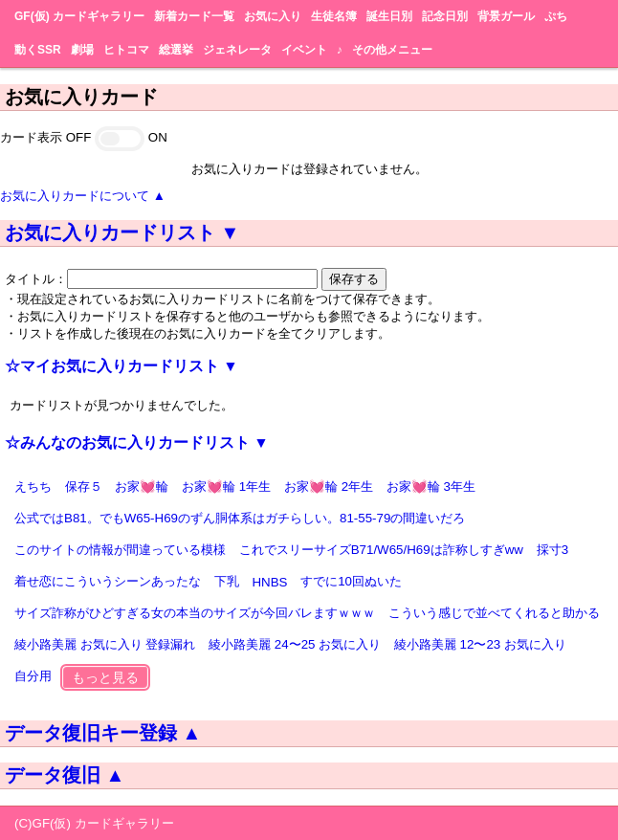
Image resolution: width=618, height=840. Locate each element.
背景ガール (506, 16)
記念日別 (445, 16)
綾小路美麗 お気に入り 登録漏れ (105, 644)
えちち (33, 486)
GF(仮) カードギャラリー (79, 16)
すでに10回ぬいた (351, 581)
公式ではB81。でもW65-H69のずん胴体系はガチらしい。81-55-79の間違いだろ (240, 518)
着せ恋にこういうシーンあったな (108, 581)
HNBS (269, 582)
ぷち (556, 16)
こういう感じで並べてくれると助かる (494, 613)
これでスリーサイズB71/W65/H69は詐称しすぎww (381, 550)
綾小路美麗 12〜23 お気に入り (480, 644)
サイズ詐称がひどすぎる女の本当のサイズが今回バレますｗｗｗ (195, 613)
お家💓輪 (142, 486)
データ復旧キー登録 (103, 733)
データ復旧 (65, 775)
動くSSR (38, 50)
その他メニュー (392, 50)
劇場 (82, 50)
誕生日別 (389, 16)
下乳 (227, 581)
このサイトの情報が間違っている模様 (120, 550)
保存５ (84, 486)
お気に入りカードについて (83, 196)
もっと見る (105, 677)
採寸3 (552, 550)
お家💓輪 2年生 (329, 486)
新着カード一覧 (194, 16)
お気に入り (273, 16)
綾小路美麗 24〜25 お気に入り (295, 644)
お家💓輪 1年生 (226, 486)
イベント (304, 50)
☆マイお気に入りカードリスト (121, 366)
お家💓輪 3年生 (431, 486)
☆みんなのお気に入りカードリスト (137, 442)
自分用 (33, 676)
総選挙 (176, 50)
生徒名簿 (334, 16)
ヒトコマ (126, 50)
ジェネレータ (237, 50)
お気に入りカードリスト (122, 232)
